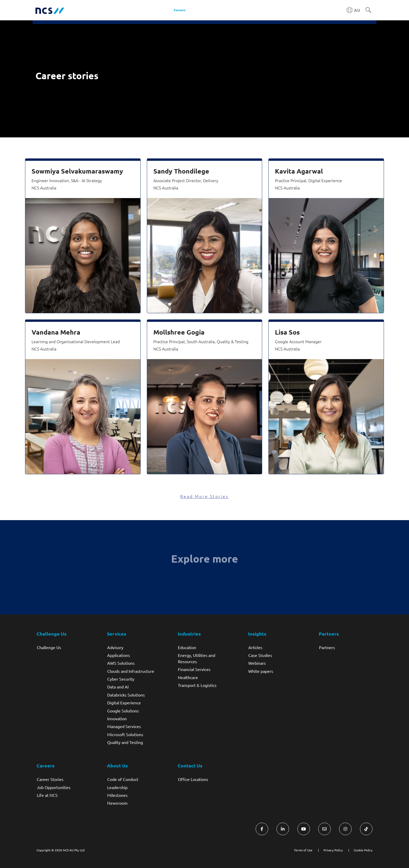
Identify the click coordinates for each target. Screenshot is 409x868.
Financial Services (194, 669)
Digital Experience (124, 703)
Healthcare (188, 677)
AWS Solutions (121, 663)
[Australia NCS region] (353, 10)
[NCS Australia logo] (50, 10)
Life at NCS (47, 795)
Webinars (257, 663)
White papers (261, 671)
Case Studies (260, 655)
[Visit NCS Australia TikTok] (366, 829)
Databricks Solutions (126, 695)
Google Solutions (123, 711)
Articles (255, 647)
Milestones (117, 795)
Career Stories (50, 779)
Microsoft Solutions (125, 734)
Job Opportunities (54, 787)
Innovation (117, 718)
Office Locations (193, 779)
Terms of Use (303, 850)
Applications (119, 655)
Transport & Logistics (197, 685)
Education (187, 647)
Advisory (115, 647)
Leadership (117, 787)
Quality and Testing (125, 742)
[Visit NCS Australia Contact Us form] (324, 829)
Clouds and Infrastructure (131, 671)
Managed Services (124, 726)
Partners (327, 647)
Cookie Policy (363, 850)
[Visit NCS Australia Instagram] (345, 829)
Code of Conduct (123, 779)
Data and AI (118, 687)
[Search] (368, 10)
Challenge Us (49, 647)
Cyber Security (121, 679)
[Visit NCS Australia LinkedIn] (283, 829)
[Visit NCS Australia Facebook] (262, 829)
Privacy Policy (333, 850)
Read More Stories (204, 496)
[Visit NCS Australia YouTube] (304, 829)
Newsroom (117, 803)
